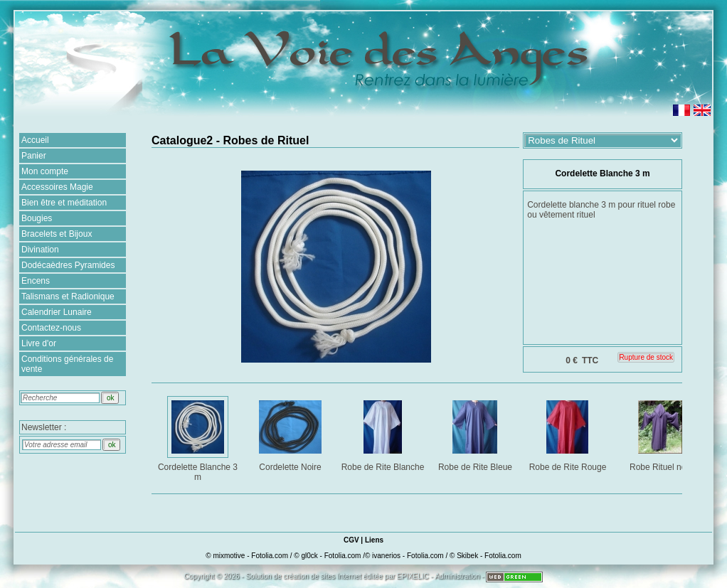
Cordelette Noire (291, 433)
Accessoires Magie (57, 187)
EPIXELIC (413, 576)
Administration (457, 576)
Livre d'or (39, 343)
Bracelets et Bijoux (57, 234)
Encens (36, 281)
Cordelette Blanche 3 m (199, 438)
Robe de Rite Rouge (569, 433)
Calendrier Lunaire (57, 312)
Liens (374, 540)
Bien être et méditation (64, 203)
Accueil (35, 140)
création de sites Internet (322, 576)
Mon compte (45, 171)
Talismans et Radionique (68, 296)
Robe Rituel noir (661, 433)
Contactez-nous (51, 328)
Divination (40, 250)
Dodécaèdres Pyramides (68, 265)
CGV (351, 540)
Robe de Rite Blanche (383, 433)
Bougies (37, 218)
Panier (34, 156)
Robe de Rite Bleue (476, 433)
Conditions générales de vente (67, 364)
